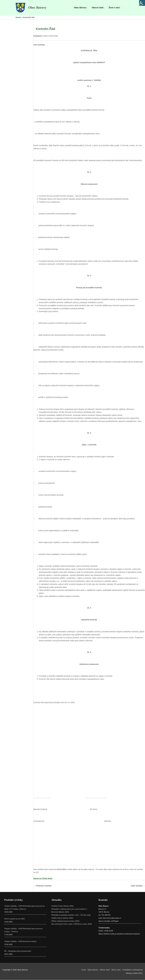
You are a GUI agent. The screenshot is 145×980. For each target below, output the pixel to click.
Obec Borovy (38, 8)
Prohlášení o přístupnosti (132, 970)
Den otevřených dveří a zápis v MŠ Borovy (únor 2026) (72, 924)
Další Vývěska (138, 886)
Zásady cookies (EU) (134, 973)
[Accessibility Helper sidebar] (142, 3)
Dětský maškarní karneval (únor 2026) (65, 921)
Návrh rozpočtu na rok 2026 (15, 919)
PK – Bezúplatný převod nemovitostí (18, 951)
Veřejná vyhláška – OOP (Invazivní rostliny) (20, 942)
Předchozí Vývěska (43, 886)
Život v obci (116, 970)
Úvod (83, 970)
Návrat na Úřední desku (43, 879)
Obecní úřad (105, 970)
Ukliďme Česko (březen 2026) (62, 906)
